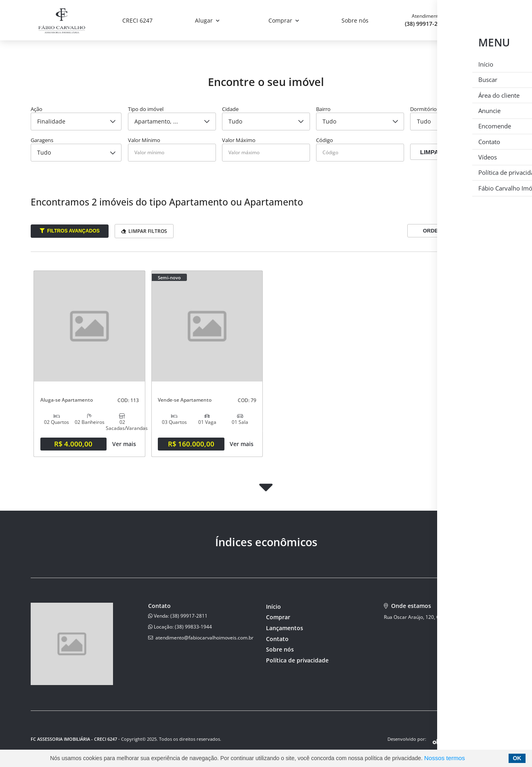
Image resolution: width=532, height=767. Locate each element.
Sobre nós (355, 20)
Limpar (432, 152)
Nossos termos (445, 758)
